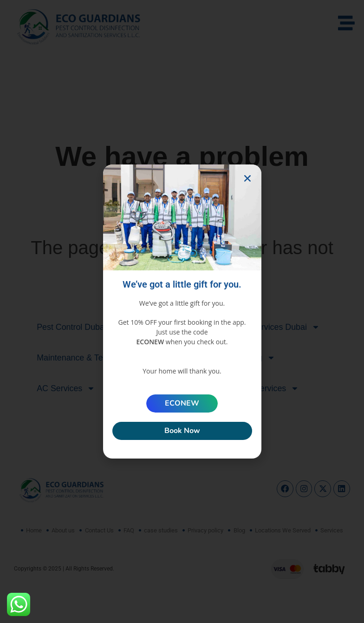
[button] (247, 178)
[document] (182, 311)
